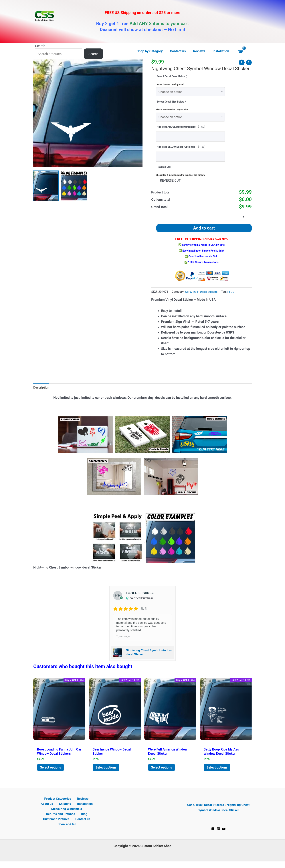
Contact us (82, 825)
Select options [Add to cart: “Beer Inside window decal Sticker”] (107, 771)
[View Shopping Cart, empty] (244, 51)
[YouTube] (224, 833)
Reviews (73, 803)
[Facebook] (213, 833)
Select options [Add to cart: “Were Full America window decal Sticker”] (163, 771)
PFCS (233, 294)
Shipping (57, 808)
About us (89, 803)
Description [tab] (42, 390)
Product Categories (50, 803)
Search (40, 46)
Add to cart (204, 231)
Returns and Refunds (62, 819)
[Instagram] (218, 833)
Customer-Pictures (57, 825)
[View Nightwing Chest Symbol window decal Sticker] (46, 186)
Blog (84, 819)
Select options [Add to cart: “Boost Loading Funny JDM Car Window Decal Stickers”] (52, 771)
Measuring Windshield (67, 814)
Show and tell (67, 830)
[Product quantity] (236, 219)
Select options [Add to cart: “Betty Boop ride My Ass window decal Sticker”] (218, 771)
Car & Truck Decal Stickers (202, 294)
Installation (75, 808)
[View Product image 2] (74, 186)
